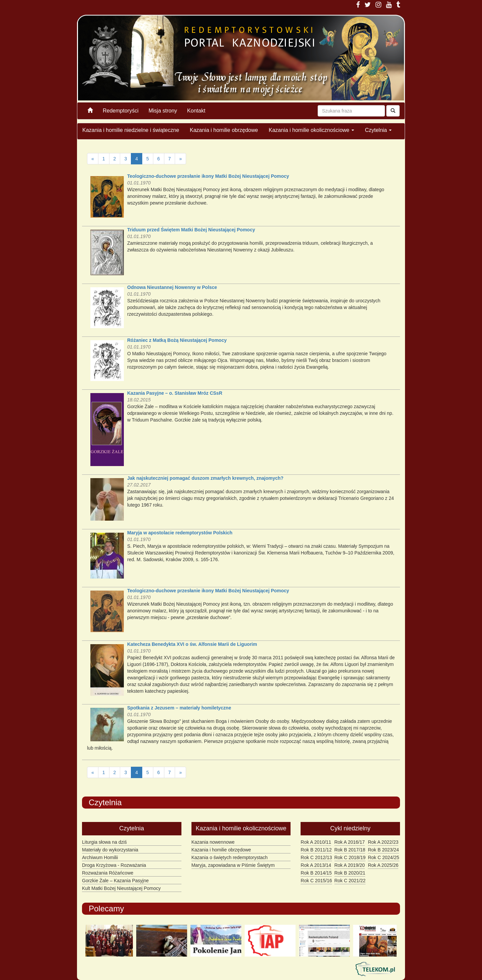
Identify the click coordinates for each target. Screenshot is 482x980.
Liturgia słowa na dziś (104, 842)
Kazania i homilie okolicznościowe (311, 130)
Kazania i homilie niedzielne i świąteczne (131, 130)
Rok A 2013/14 (316, 865)
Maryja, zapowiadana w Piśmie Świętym (233, 865)
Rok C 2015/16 (316, 881)
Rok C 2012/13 (316, 857)
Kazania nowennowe (213, 842)
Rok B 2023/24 (383, 850)
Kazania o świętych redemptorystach (230, 857)
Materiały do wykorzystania (110, 850)
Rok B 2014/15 (316, 873)
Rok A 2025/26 (383, 865)
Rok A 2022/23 (383, 842)
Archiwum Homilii (100, 857)
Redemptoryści (121, 111)
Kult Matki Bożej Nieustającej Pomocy (121, 888)
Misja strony (163, 111)
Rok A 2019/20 (350, 865)
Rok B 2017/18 (350, 850)
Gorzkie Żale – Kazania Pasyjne (115, 881)
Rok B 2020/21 (350, 873)
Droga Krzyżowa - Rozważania (114, 865)
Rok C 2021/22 (350, 881)
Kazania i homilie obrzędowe (224, 130)
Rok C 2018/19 (350, 857)
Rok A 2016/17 (350, 842)
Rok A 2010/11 (316, 842)
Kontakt (196, 111)
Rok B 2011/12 (316, 850)
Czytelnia (378, 130)
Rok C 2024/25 (383, 857)
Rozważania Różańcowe (108, 873)
